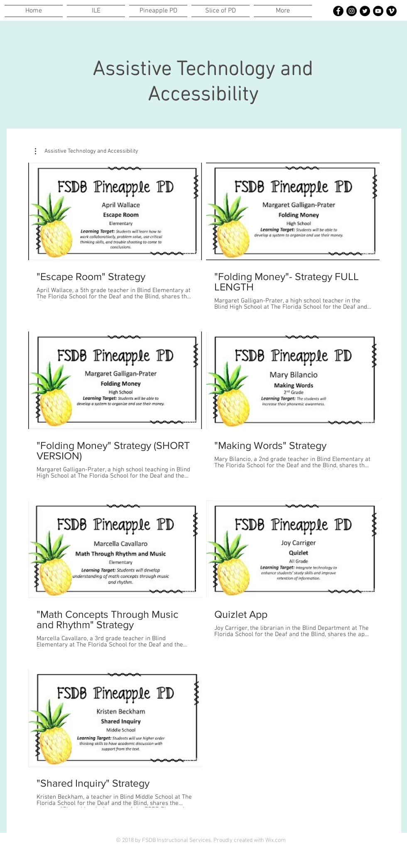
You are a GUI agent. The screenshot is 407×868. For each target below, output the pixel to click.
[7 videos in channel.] (204, 490)
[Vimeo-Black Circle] (391, 11)
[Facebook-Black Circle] (338, 11)
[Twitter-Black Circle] (365, 11)
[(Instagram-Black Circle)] (352, 11)
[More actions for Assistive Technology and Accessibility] (87, 151)
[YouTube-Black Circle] (378, 11)
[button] (87, 151)
